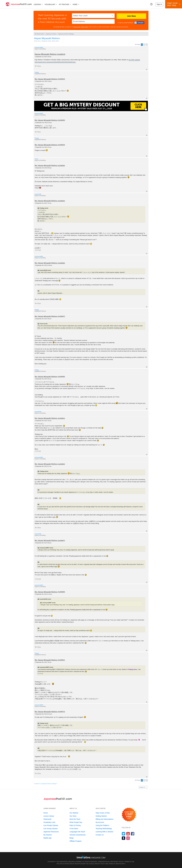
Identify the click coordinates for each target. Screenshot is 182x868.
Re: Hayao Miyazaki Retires (46, 79)
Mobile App (47, 838)
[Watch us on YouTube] (128, 834)
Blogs (72, 838)
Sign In (159, 4)
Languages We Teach (77, 832)
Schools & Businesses (78, 835)
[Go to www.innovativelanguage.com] (91, 857)
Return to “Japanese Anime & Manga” (46, 784)
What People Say (76, 822)
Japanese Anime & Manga (66, 34)
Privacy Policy (85, 27)
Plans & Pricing (75, 825)
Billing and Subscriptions (105, 819)
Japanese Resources (51, 832)
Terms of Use (77, 27)
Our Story (73, 816)
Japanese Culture (51, 34)
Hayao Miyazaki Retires (47, 38)
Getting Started (101, 816)
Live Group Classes (50, 829)
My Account (100, 822)
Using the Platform (102, 825)
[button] (151, 4)
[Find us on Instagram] (128, 838)
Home (46, 813)
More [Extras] (75, 4)
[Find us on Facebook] (133, 834)
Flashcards (47, 819)
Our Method (74, 813)
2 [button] (144, 45)
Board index (40, 34)
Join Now (131, 16)
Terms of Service (115, 864)
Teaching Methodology (104, 829)
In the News (74, 829)
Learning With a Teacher (104, 832)
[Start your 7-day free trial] (129, 815)
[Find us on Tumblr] (124, 838)
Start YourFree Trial (174, 4)
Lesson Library (49, 816)
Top (147, 69)
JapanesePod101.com (105, 862)
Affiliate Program (76, 841)
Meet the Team (75, 819)
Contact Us (100, 835)
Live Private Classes (51, 825)
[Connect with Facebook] (139, 23)
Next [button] (147, 45)
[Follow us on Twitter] (124, 834)
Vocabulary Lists (49, 822)
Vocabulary (50, 4)
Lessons (37, 4)
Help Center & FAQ (103, 813)
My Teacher (64, 4)
